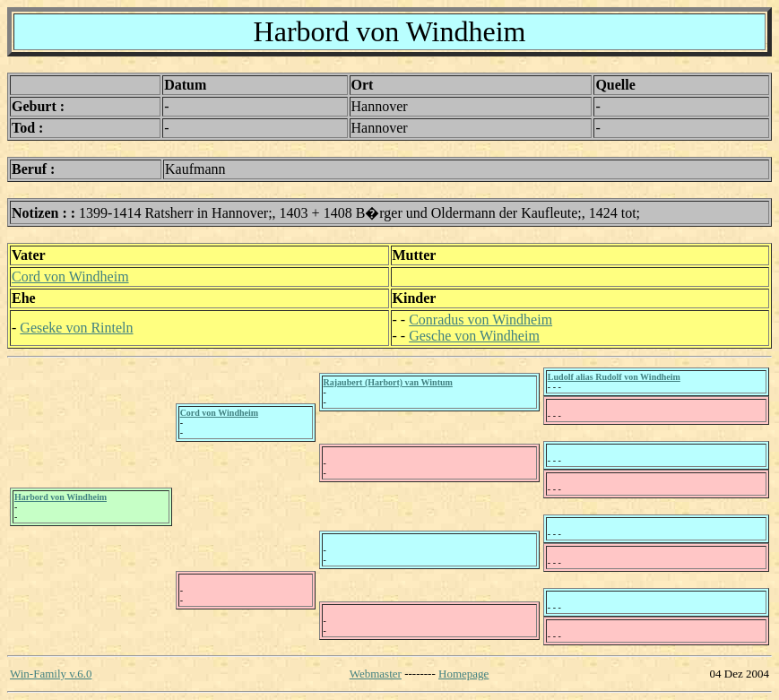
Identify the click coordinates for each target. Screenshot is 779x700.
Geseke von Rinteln (76, 328)
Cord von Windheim (70, 277)
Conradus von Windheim (480, 320)
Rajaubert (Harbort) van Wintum (388, 382)
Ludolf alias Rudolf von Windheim (614, 377)
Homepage (463, 674)
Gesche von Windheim (474, 336)
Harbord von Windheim (61, 497)
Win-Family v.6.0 (51, 674)
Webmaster (376, 674)
